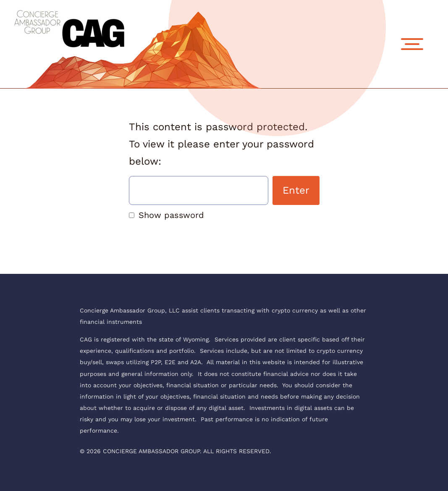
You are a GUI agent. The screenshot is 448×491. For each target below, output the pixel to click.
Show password (171, 215)
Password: (199, 190)
